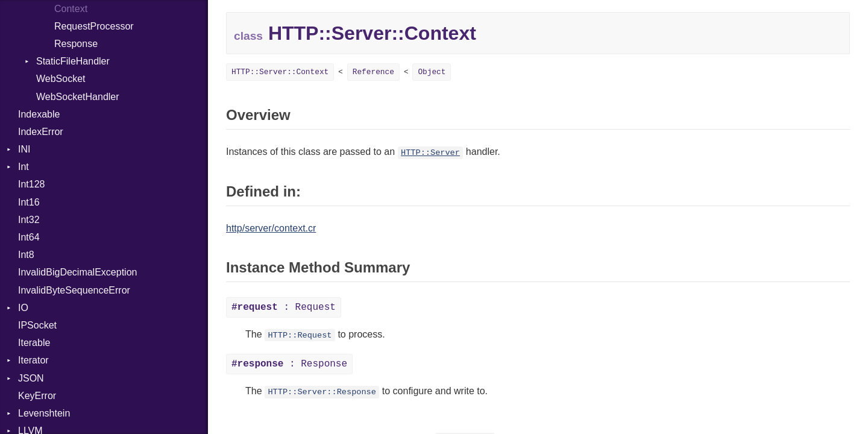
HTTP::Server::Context (280, 72)
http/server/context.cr (271, 228)
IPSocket (37, 325)
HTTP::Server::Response (322, 392)
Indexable (39, 114)
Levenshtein (44, 413)
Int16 (29, 202)
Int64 (29, 237)
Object (432, 72)
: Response (289, 364)
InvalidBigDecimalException (77, 272)
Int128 (31, 184)
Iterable (34, 343)
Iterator (33, 360)
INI (24, 149)
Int (24, 167)
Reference (373, 72)
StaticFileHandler (73, 61)
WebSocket (61, 79)
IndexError (41, 132)
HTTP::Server (430, 153)
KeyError (37, 396)
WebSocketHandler (78, 97)
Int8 (26, 255)
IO (23, 308)
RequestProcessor (94, 26)
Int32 (29, 220)
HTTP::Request (300, 335)
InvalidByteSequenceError (74, 290)
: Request (284, 307)
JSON (31, 378)
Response (76, 44)
